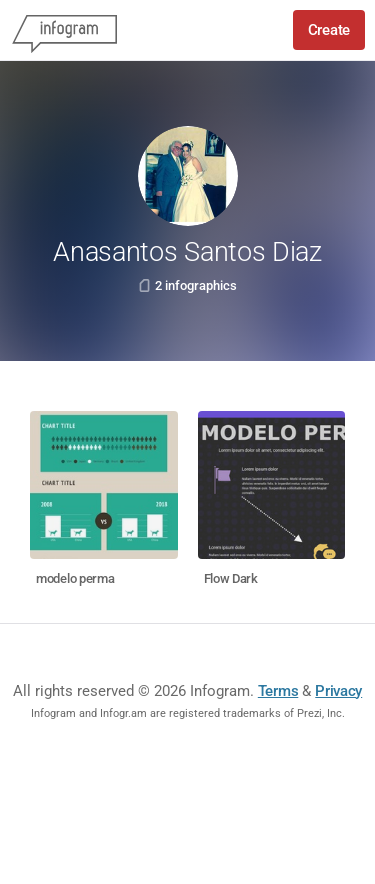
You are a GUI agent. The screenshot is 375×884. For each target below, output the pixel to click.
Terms (278, 691)
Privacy (338, 691)
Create (329, 30)
